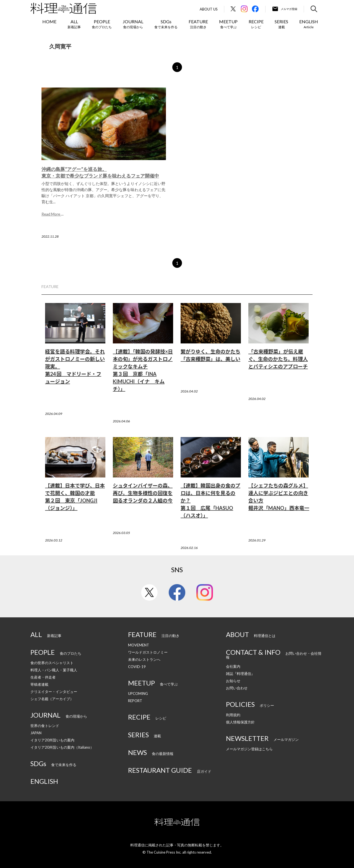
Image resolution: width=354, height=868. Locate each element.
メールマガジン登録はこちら (249, 749)
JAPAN (36, 733)
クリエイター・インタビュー (54, 692)
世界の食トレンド (45, 726)
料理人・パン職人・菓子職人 (54, 670)
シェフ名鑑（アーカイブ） (52, 699)
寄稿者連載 (39, 684)
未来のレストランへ (144, 659)
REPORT (135, 701)
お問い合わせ (237, 688)
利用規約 (233, 715)
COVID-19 (137, 667)
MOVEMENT (139, 645)
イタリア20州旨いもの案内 (52, 740)
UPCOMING (138, 694)
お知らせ (233, 681)
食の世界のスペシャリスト (52, 663)
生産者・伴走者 (43, 677)
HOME (49, 21)
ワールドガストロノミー (148, 652)
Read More (51, 214)
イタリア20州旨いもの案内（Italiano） (62, 747)
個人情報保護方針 (240, 722)
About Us (209, 9)
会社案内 (233, 666)
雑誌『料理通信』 (240, 674)
